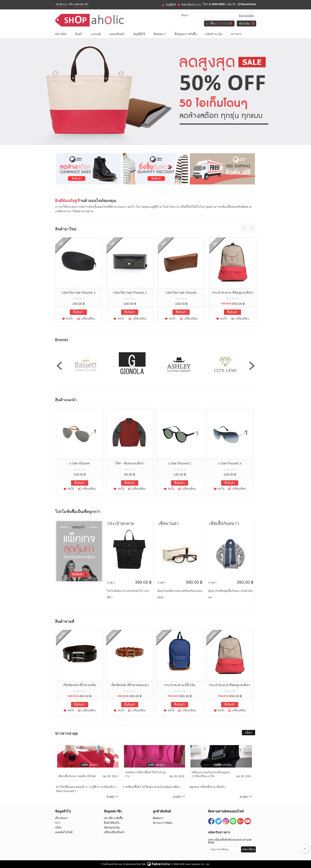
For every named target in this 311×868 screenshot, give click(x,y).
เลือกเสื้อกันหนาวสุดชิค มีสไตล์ (77, 776)
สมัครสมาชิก (81, 4)
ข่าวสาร (236, 34)
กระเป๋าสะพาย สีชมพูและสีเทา (232, 293)
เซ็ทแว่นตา (169, 523)
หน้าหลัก (61, 34)
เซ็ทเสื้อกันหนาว (224, 523)
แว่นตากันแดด (80, 463)
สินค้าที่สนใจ (191, 5)
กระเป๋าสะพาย (121, 523)
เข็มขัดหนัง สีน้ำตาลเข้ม (80, 685)
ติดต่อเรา (160, 34)
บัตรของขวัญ (112, 827)
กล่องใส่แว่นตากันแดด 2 (130, 293)
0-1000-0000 (217, 4)
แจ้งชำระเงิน (214, 34)
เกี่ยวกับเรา (62, 818)
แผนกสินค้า (117, 34)
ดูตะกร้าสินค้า (230, 24)
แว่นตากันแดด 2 (180, 463)
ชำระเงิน (244, 24)
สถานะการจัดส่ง (163, 823)
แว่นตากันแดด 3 (230, 463)
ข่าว (57, 823)
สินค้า (79, 34)
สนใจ (69, 319)
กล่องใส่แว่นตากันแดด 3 (79, 293)
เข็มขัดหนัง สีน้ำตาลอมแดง (129, 685)
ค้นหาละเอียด (246, 16)
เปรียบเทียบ (88, 319)
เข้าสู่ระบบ (61, 4)
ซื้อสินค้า (78, 312)
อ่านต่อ (110, 796)
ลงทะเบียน (248, 849)
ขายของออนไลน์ (132, 864)
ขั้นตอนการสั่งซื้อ (185, 34)
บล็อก (249, 733)
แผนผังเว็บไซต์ (64, 832)
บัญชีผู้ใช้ (171, 5)
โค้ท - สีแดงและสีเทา (129, 463)
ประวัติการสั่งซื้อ (113, 818)
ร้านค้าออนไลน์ (109, 864)
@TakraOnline (247, 4)
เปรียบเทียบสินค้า (114, 832)
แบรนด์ (96, 34)
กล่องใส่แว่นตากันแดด (181, 293)
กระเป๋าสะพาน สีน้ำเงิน (180, 685)
